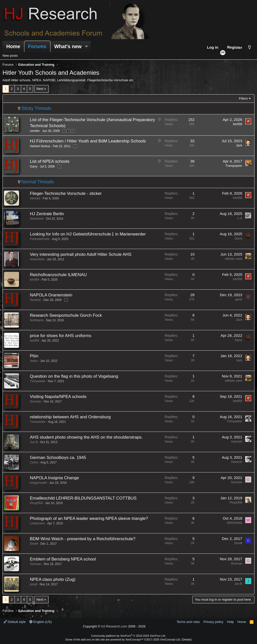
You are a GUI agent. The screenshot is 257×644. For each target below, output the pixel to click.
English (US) (41, 622)
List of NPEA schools (50, 161)
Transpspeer (234, 166)
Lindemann (37, 523)
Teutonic (36, 300)
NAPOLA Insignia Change (54, 478)
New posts (10, 56)
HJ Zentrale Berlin (47, 214)
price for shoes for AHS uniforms (61, 336)
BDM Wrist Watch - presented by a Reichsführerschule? (83, 539)
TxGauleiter (38, 381)
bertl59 (238, 124)
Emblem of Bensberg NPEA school (63, 559)
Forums (37, 46)
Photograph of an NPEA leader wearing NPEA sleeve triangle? (89, 518)
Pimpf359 (36, 503)
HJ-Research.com (114, 626)
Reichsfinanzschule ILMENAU (58, 275)
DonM (34, 544)
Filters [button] (243, 98)
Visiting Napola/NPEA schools (58, 397)
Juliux (34, 361)
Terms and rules (188, 622)
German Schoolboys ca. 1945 (58, 458)
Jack (239, 145)
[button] (86, 46)
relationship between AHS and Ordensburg (70, 417)
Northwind (37, 219)
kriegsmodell (38, 483)
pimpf (34, 584)
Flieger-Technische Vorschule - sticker (66, 193)
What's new (68, 46)
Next (40, 89)
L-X (240, 218)
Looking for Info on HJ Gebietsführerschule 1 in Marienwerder (88, 234)
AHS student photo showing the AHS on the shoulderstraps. (86, 437)
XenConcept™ (135, 639)
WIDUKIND (235, 523)
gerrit (239, 299)
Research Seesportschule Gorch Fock (66, 315)
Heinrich (237, 442)
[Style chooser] (250, 47)
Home (13, 46)
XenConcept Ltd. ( (171, 639)
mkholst (35, 198)
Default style (15, 622)
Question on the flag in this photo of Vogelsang (74, 376)
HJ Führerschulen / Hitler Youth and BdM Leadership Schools (88, 141)
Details (187, 639)
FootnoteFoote (40, 239)
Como (34, 462)
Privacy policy (213, 622)
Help (231, 622)
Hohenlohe (37, 259)
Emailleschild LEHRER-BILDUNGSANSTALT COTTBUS (83, 498)
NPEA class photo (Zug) (53, 579)
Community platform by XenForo (128, 636)
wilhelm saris (234, 259)
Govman (36, 401)
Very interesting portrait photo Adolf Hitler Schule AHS (81, 254)
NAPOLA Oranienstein (51, 295)
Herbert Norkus (40, 146)
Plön (34, 356)
